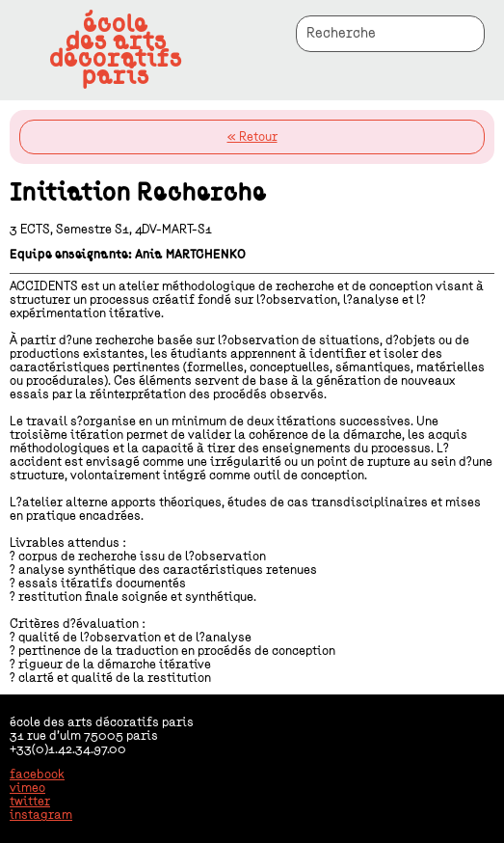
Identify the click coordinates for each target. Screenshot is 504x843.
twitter (30, 802)
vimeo (27, 788)
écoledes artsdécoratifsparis (116, 50)
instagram (41, 815)
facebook (37, 775)
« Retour (252, 137)
